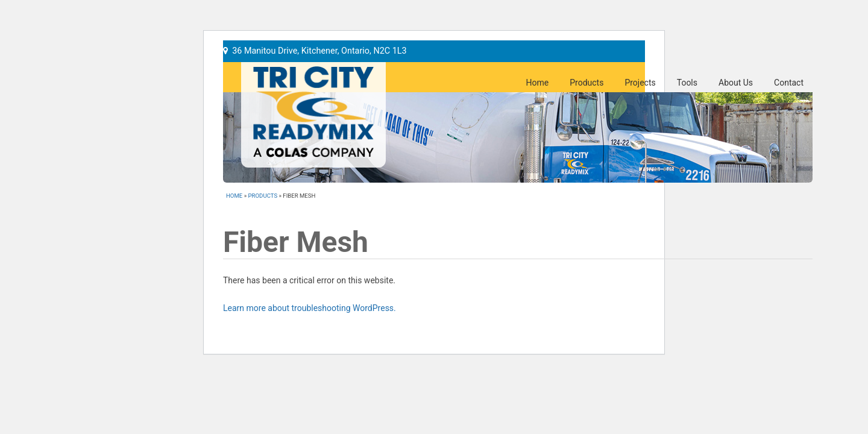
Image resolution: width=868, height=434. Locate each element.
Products (587, 83)
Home (538, 83)
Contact (789, 83)
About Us (736, 83)
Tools (687, 83)
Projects (640, 83)
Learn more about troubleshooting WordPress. (310, 308)
